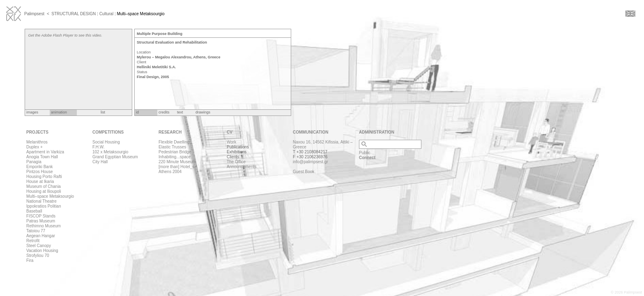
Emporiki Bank (39, 167)
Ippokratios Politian (44, 206)
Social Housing (106, 142)
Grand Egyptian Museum (115, 157)
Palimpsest (34, 14)
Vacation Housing (42, 251)
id (137, 112)
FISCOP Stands (41, 216)
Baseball (34, 211)
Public (365, 153)
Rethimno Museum (44, 226)
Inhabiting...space (175, 157)
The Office (236, 162)
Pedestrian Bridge (175, 152)
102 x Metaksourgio (110, 152)
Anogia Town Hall (42, 157)
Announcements (241, 167)
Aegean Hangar (41, 236)
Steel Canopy (39, 246)
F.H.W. (98, 147)
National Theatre (41, 201)
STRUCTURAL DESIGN (74, 14)
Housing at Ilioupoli (44, 191)
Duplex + (34, 147)
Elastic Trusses (172, 147)
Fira (30, 260)
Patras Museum (41, 221)
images (32, 112)
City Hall (100, 162)
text (180, 112)
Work (231, 142)
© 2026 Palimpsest (626, 292)
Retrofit (33, 241)
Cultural (106, 14)
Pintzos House (39, 172)
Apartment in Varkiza (45, 152)
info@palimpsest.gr (310, 162)
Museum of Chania (44, 186)
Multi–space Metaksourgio (50, 196)
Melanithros (37, 142)
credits (164, 112)
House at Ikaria (40, 182)
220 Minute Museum (177, 162)
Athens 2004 (170, 172)
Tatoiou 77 (36, 231)
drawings (203, 112)
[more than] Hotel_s (176, 167)
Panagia (34, 162)
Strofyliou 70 (38, 256)
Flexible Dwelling (174, 142)
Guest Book (304, 172)
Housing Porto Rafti (44, 177)
